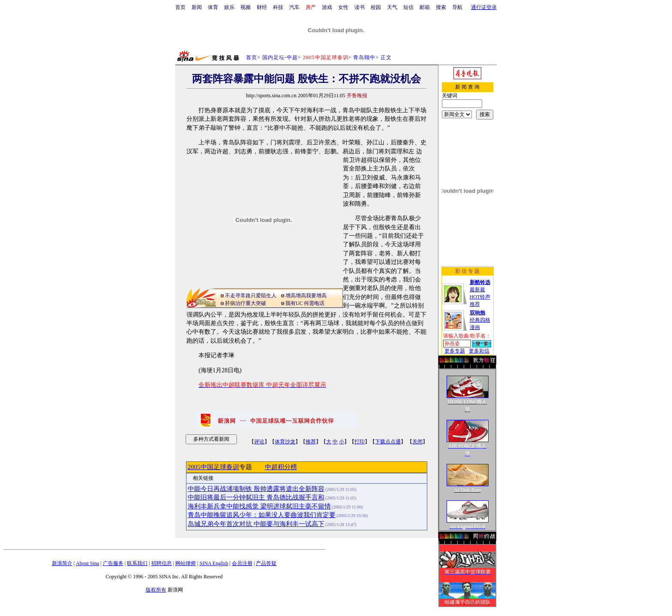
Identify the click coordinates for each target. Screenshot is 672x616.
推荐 (311, 442)
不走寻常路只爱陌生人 (251, 296)
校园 (376, 7)
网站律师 (186, 563)
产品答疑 (266, 563)
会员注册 (242, 563)
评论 (259, 442)
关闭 (417, 442)
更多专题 (455, 351)
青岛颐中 (364, 57)
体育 (213, 7)
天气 (392, 7)
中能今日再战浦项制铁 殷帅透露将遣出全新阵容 (256, 489)
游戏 (327, 7)
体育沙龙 (285, 442)
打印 (360, 442)
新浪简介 (62, 563)
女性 (343, 7)
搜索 (441, 7)
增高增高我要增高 (306, 296)
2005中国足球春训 (213, 467)
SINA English (214, 563)
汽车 (294, 7)
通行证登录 (484, 7)
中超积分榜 (281, 467)
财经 (262, 7)
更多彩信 (479, 351)
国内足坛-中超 (280, 57)
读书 (360, 7)
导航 (457, 7)
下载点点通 (388, 442)
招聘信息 (162, 563)
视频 (246, 7)
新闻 (197, 7)
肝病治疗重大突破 (246, 303)
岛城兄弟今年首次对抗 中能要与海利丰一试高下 (256, 524)
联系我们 (137, 563)
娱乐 (229, 7)
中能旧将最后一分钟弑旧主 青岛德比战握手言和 (256, 497)
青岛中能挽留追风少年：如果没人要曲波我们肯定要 (262, 515)
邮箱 (425, 7)
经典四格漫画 (480, 320)
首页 (180, 7)
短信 (408, 7)
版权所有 (156, 590)
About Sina (87, 563)
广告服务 (113, 563)
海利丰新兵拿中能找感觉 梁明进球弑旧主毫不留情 (259, 506)
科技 (278, 7)
